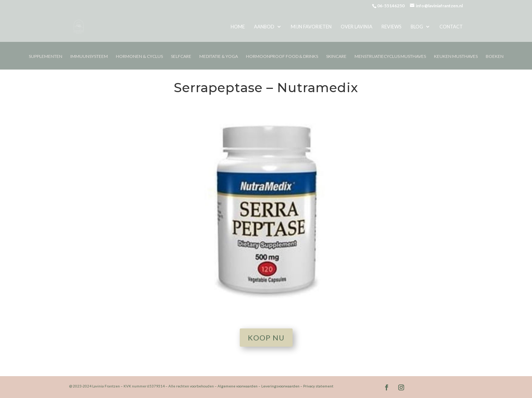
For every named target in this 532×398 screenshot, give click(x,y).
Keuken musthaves (456, 56)
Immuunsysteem (89, 56)
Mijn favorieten (311, 27)
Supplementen (46, 56)
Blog (417, 27)
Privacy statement (318, 386)
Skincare (336, 56)
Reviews (392, 27)
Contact (451, 27)
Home (238, 27)
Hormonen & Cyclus (139, 56)
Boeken (495, 56)
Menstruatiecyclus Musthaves (390, 56)
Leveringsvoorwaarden (280, 386)
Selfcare (181, 56)
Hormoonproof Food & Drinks (282, 56)
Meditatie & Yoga (219, 56)
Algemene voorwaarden (238, 386)
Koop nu (266, 338)
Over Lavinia (357, 27)
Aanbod (264, 27)
